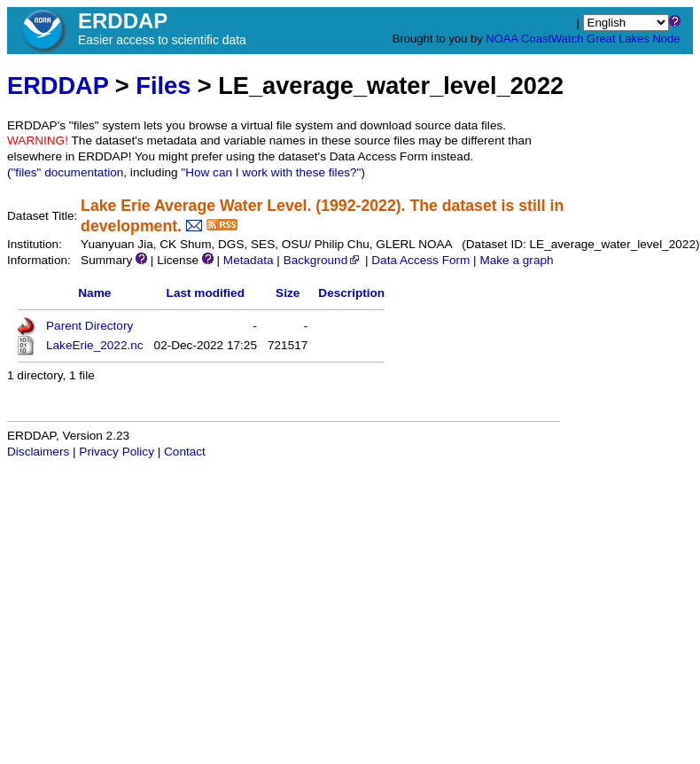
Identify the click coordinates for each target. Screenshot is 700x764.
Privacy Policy (117, 452)
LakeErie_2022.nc (95, 345)
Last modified (206, 293)
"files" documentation (68, 172)
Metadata (249, 260)
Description (351, 293)
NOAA (502, 39)
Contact (185, 452)
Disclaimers (38, 452)
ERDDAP (58, 86)
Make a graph (516, 260)
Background (323, 260)
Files (163, 86)
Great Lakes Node (634, 39)
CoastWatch (552, 39)
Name (94, 293)
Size (288, 293)
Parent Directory (89, 326)
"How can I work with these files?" (271, 172)
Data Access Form (420, 260)
